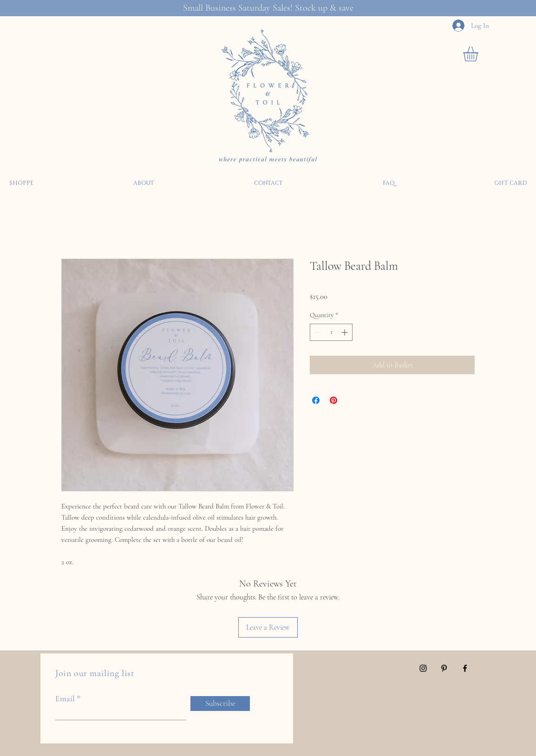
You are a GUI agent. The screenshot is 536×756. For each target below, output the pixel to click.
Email (65, 698)
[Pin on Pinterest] (333, 400)
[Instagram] (423, 668)
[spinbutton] (331, 332)
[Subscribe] (220, 704)
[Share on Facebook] (316, 400)
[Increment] (345, 332)
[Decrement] (317, 332)
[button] (479, 54)
